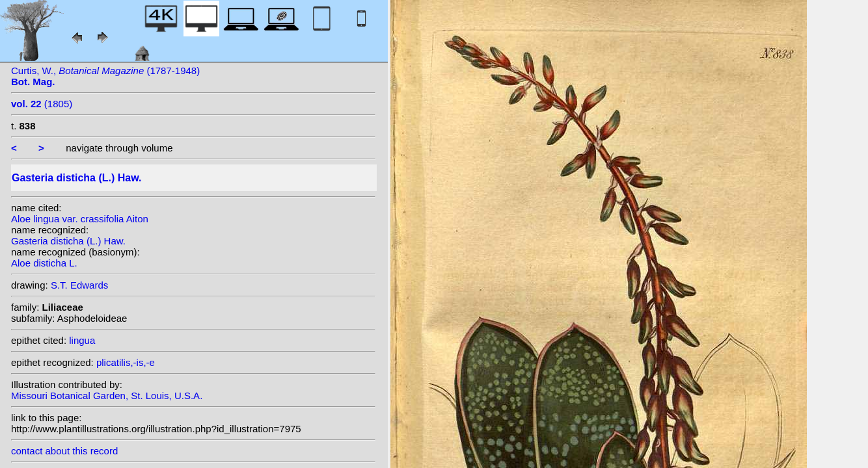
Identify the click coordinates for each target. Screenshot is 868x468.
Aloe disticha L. (44, 263)
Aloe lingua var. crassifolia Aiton (80, 219)
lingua (82, 340)
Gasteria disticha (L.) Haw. (68, 241)
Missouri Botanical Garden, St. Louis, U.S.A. (107, 396)
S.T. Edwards (79, 285)
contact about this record (64, 451)
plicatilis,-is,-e (126, 362)
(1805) (42, 104)
